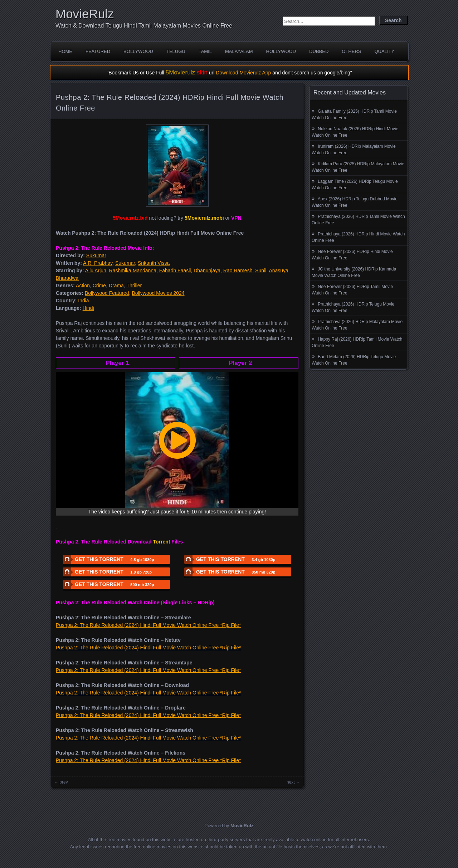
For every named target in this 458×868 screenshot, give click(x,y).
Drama (116, 286)
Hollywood (281, 51)
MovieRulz (85, 14)
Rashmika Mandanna (133, 270)
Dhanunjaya (207, 270)
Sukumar (96, 255)
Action (83, 286)
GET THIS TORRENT (108, 559)
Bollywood (138, 51)
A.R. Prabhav (98, 263)
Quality (384, 51)
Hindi (88, 308)
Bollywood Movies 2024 (158, 293)
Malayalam (239, 51)
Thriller (134, 286)
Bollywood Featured (107, 293)
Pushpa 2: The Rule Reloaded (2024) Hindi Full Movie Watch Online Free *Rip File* (148, 625)
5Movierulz (187, 72)
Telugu (176, 51)
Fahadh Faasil (175, 270)
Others (351, 51)
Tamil (205, 51)
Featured (98, 51)
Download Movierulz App (243, 73)
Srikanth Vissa (154, 263)
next (291, 782)
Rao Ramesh (238, 270)
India (83, 301)
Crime (99, 286)
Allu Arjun (96, 270)
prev (64, 782)
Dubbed (319, 51)
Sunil (261, 270)
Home (65, 51)
